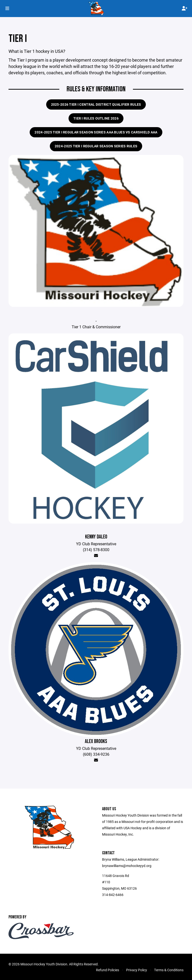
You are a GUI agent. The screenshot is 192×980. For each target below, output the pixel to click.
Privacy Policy (137, 970)
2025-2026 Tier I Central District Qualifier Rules (96, 104)
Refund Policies (108, 970)
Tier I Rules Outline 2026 (96, 118)
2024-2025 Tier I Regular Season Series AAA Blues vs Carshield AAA (96, 132)
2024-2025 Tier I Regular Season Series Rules (96, 146)
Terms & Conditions (169, 970)
